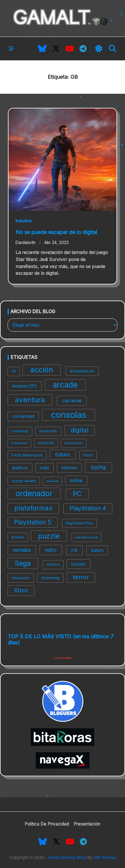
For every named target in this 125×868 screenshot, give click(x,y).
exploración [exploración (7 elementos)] (74, 443)
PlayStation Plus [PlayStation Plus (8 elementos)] (79, 523)
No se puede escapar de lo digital (56, 232)
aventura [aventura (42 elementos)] (30, 400)
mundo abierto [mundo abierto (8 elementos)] (24, 481)
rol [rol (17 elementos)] (74, 550)
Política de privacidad (47, 824)
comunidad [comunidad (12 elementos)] (23, 416)
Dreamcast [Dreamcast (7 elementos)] (20, 443)
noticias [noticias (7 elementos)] (53, 481)
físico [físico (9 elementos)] (88, 455)
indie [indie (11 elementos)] (45, 468)
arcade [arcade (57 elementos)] (65, 385)
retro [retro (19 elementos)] (51, 550)
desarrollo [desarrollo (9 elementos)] (48, 431)
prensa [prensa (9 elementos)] (18, 537)
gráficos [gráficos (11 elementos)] (20, 468)
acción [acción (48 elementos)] (42, 370)
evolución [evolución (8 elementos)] (46, 443)
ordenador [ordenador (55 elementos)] (34, 493)
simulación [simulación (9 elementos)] (21, 578)
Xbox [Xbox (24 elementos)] (21, 590)
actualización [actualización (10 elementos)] (82, 371)
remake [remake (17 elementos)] (22, 550)
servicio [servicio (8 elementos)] (53, 565)
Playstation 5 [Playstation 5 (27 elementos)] (33, 522)
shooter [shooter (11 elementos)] (78, 564)
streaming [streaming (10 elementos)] (50, 578)
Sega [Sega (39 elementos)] (23, 563)
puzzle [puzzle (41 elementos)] (49, 536)
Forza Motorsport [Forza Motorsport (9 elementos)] (27, 455)
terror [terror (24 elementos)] (81, 577)
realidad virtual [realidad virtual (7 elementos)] (86, 537)
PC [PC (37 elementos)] (77, 494)
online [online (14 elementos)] (76, 481)
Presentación (87, 824)
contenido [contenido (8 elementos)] (20, 431)
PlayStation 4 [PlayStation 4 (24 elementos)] (88, 508)
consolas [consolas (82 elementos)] (69, 415)
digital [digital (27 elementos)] (80, 430)
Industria (23, 221)
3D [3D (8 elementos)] (14, 371)
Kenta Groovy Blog (67, 857)
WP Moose (105, 857)
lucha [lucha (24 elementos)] (98, 467)
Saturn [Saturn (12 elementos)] (97, 550)
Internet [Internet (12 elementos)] (69, 468)
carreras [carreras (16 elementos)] (72, 400)
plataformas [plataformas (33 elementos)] (33, 508)
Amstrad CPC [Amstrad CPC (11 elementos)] (25, 386)
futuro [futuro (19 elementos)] (62, 455)
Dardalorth (26, 243)
